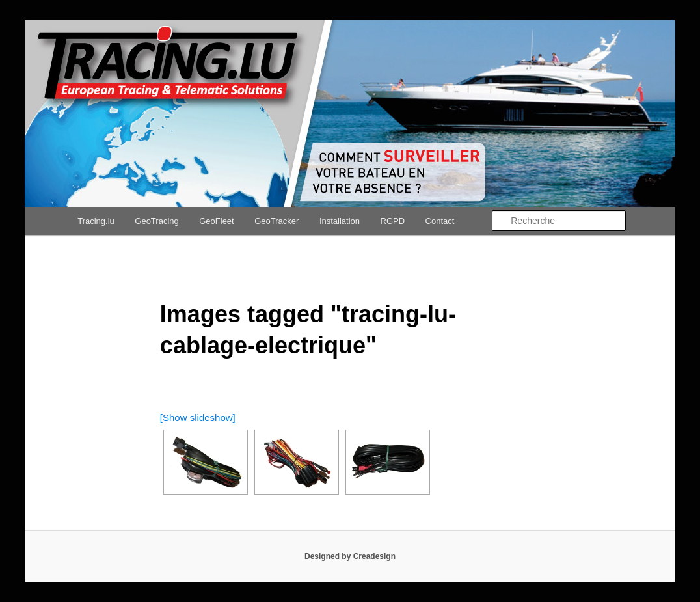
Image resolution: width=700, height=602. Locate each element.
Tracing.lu (96, 221)
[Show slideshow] (198, 417)
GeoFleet (216, 221)
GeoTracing (156, 221)
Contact (440, 221)
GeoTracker (276, 221)
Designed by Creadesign (350, 556)
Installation (340, 221)
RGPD (393, 221)
